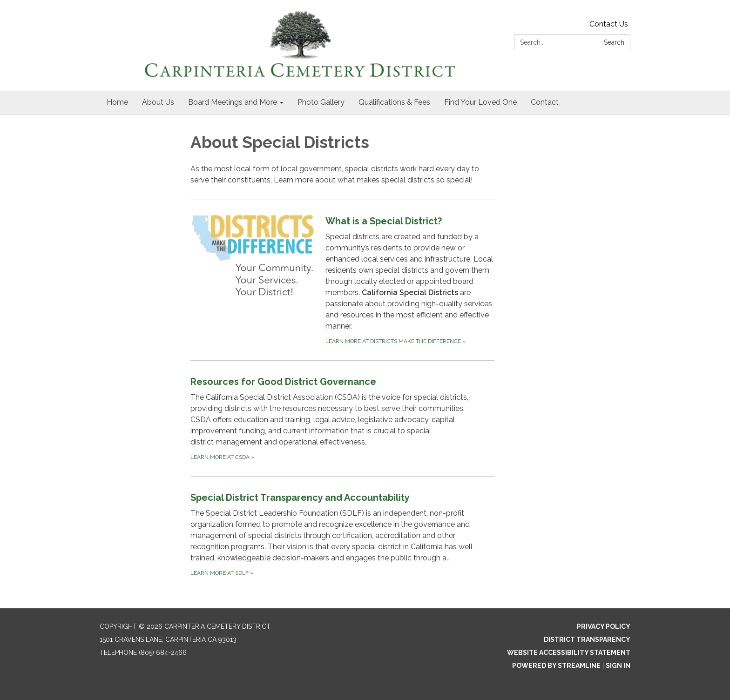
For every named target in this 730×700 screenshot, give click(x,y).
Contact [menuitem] (545, 102)
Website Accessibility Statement (569, 653)
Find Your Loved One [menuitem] (480, 102)
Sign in (618, 666)
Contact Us (609, 24)
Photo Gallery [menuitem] (321, 102)
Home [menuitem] (117, 102)
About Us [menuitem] (158, 102)
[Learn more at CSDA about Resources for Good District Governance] (342, 418)
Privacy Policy (604, 626)
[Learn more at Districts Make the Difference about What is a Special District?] (342, 280)
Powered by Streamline (556, 666)
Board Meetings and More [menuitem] (233, 102)
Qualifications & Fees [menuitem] (394, 102)
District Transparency (587, 639)
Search (614, 42)
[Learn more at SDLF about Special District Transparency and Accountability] (342, 534)
